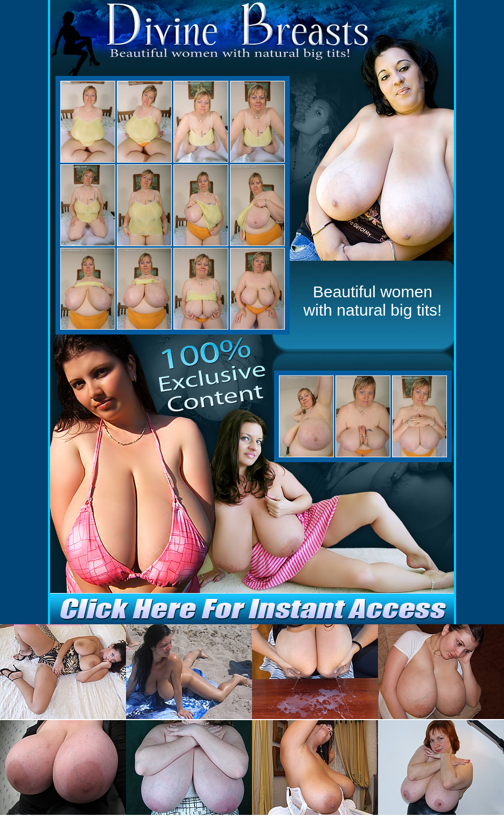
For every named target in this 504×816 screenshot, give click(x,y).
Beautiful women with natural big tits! (373, 301)
